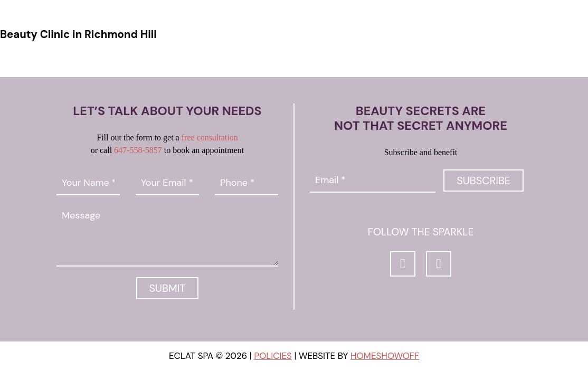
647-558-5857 (138, 150)
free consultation (210, 137)
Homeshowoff (385, 356)
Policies (273, 356)
